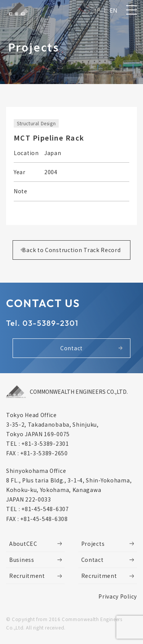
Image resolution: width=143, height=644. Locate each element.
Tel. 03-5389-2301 (42, 323)
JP (97, 10)
